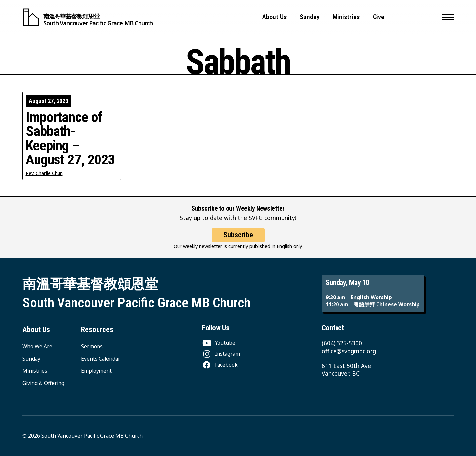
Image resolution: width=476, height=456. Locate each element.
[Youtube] (218, 343)
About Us (275, 17)
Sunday (310, 17)
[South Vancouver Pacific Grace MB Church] (88, 17)
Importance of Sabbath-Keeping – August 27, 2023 (71, 139)
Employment (96, 371)
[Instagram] (221, 354)
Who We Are (37, 346)
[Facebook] (220, 365)
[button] (448, 17)
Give (379, 17)
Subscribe (238, 235)
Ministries (346, 17)
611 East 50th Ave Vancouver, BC (346, 370)
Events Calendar (101, 359)
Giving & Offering (43, 383)
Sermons (92, 346)
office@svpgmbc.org (349, 351)
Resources (97, 329)
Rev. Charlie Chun (44, 173)
